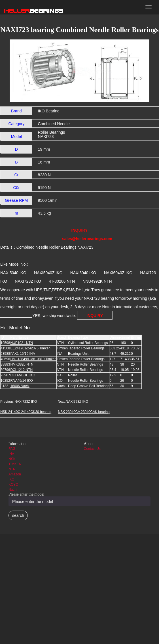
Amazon (15, 474)
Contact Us (92, 449)
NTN (12, 469)
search (18, 515)
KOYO (13, 484)
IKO (11, 479)
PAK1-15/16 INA (23, 354)
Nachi (13, 490)
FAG (12, 449)
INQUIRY (95, 316)
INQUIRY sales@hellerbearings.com (80, 231)
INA (11, 454)
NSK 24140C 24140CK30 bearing (26, 412)
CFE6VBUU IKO (23, 375)
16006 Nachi (20, 386)
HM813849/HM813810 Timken (33, 359)
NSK (12, 459)
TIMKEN (15, 464)
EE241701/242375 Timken (30, 348)
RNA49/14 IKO (21, 381)
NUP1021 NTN (22, 343)
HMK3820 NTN (22, 364)
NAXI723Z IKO (26, 402)
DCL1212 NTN (21, 370)
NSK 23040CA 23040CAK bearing (84, 412)
